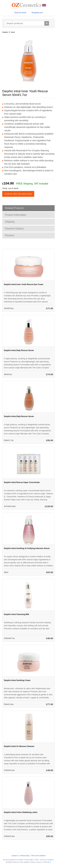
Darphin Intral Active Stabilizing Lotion (21, 812)
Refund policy (25, 856)
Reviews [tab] (10, 235)
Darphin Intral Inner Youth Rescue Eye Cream (24, 284)
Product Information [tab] (16, 215)
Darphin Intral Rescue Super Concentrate (22, 482)
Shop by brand (20, 13)
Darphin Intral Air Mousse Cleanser (19, 746)
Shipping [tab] (10, 222)
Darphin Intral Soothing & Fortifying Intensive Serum (27, 548)
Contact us (15, 856)
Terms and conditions (38, 856)
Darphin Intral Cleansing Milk (16, 614)
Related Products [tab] (14, 208)
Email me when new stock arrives (18, 194)
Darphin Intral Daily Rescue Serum (19, 350)
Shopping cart (37, 13)
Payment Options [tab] (14, 229)
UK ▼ (49, 862)
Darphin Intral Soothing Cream (17, 680)
